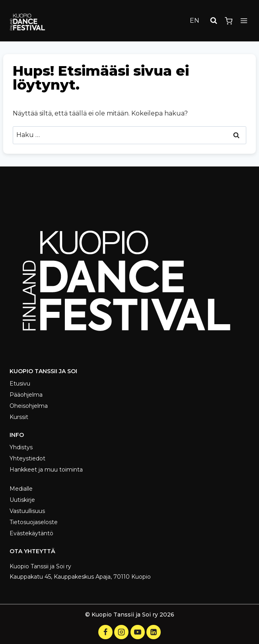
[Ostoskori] (229, 21)
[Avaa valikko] (244, 21)
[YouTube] (138, 632)
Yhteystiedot (27, 458)
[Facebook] (105, 632)
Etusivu (20, 384)
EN (195, 21)
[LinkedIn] (154, 632)
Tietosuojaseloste (34, 522)
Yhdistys (21, 447)
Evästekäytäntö (31, 533)
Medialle (21, 489)
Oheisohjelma (29, 406)
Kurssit (19, 417)
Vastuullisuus (27, 511)
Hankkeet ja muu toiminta (46, 470)
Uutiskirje (22, 500)
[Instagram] (121, 632)
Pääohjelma (26, 395)
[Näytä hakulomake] (214, 21)
